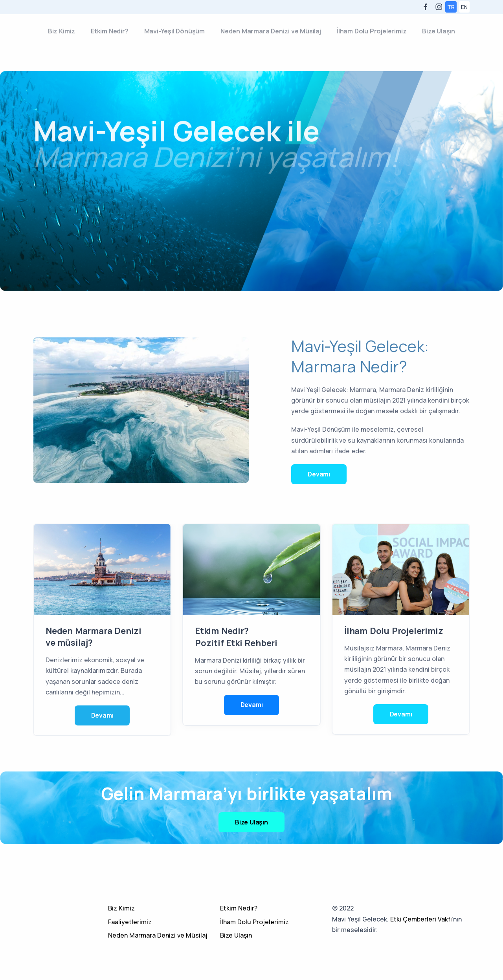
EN (464, 7)
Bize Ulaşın (439, 31)
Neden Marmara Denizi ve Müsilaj (271, 31)
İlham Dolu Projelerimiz (372, 31)
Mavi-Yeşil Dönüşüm (174, 31)
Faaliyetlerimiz (130, 922)
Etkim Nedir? (110, 31)
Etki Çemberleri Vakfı (421, 919)
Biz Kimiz (61, 31)
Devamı (319, 474)
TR (451, 7)
